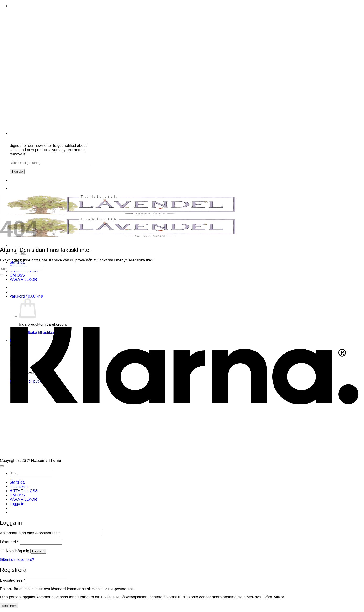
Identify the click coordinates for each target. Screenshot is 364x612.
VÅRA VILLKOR (23, 499)
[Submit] (2, 275)
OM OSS (17, 275)
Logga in (38, 551)
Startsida (17, 482)
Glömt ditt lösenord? (17, 560)
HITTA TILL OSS (24, 491)
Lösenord (9, 542)
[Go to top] (2, 466)
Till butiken (19, 487)
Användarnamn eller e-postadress (30, 533)
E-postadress (13, 580)
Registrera (9, 606)
